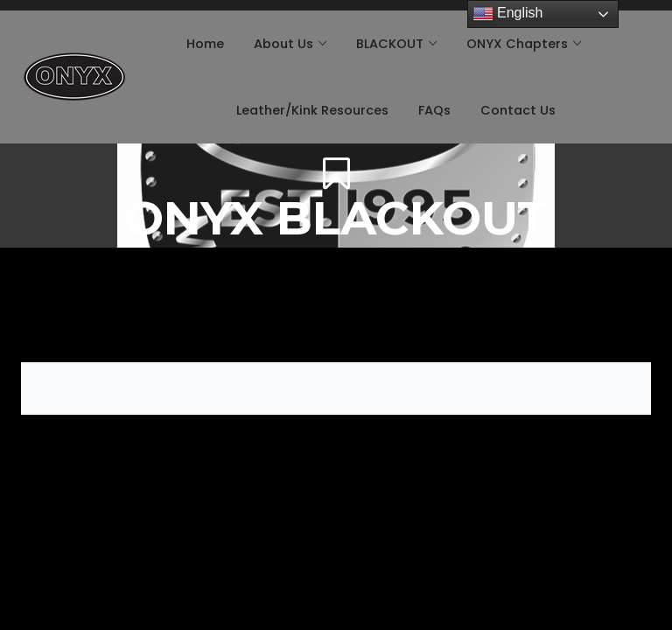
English (508, 14)
